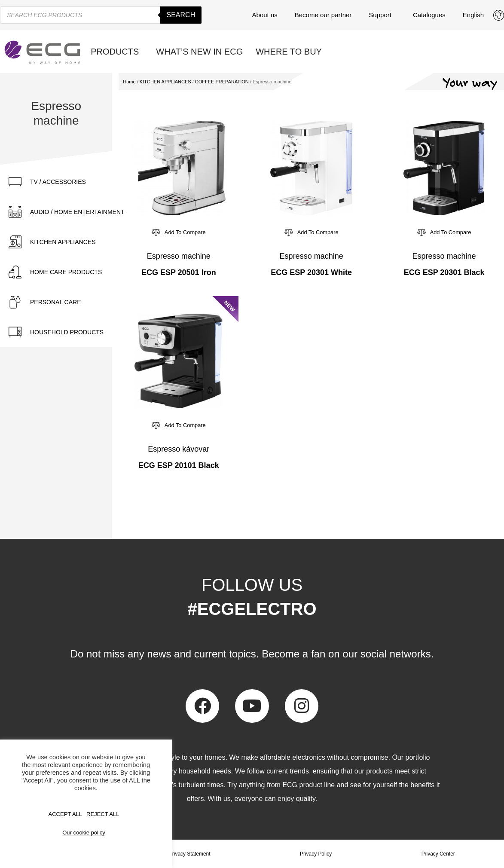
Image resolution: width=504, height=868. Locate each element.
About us (265, 15)
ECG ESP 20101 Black (179, 465)
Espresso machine (179, 256)
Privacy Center (438, 854)
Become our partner (323, 15)
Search (181, 15)
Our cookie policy (84, 833)
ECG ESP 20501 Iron (179, 272)
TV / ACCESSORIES (58, 182)
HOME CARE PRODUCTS (66, 272)
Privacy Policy (316, 854)
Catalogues (429, 15)
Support (382, 15)
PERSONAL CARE (56, 302)
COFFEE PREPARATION (222, 82)
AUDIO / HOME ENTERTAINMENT (77, 212)
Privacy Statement (190, 854)
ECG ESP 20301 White (311, 272)
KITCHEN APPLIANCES (63, 242)
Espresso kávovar (179, 449)
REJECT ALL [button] (103, 814)
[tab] (69, 182)
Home (129, 82)
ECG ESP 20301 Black (444, 272)
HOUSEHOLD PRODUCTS (67, 332)
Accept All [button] (66, 814)
